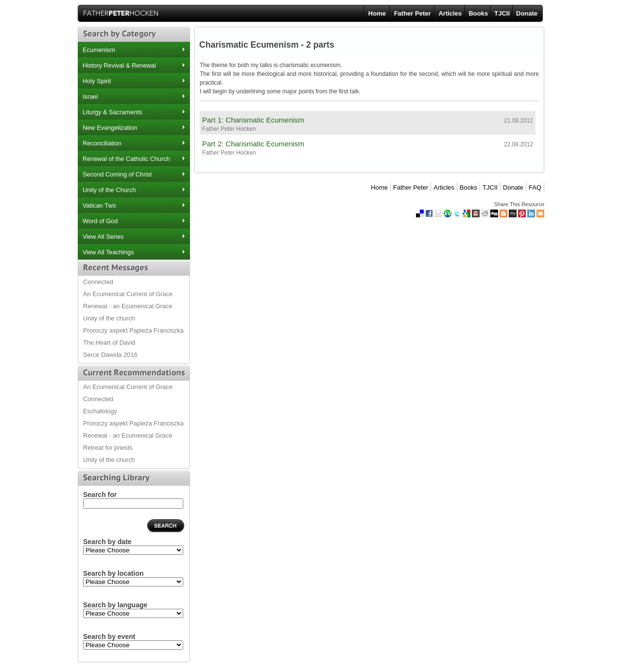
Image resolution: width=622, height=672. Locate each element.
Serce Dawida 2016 (110, 355)
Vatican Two (99, 205)
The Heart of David (109, 343)
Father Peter (413, 13)
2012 (133, 550)
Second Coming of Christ (117, 174)
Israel (90, 97)
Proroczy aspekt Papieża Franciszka (133, 330)
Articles (450, 13)
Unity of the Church (109, 190)
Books (478, 13)
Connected (98, 282)
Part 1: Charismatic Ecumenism (253, 120)
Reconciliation (102, 143)
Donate (527, 13)
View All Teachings (108, 252)
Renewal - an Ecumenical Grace (128, 306)
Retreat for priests (108, 448)
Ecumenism (99, 50)
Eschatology (100, 411)
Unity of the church (109, 318)
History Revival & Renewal (119, 65)
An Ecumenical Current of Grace (128, 294)
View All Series (103, 237)
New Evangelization (110, 128)
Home (377, 13)
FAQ (535, 187)
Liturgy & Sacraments (112, 112)
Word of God (100, 221)
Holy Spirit (97, 81)
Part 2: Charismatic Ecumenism (253, 144)
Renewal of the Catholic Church (126, 159)
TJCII (502, 13)
